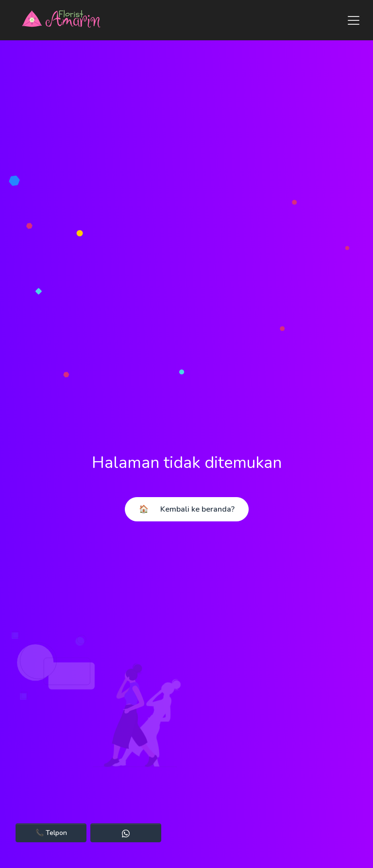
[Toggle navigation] (351, 20)
